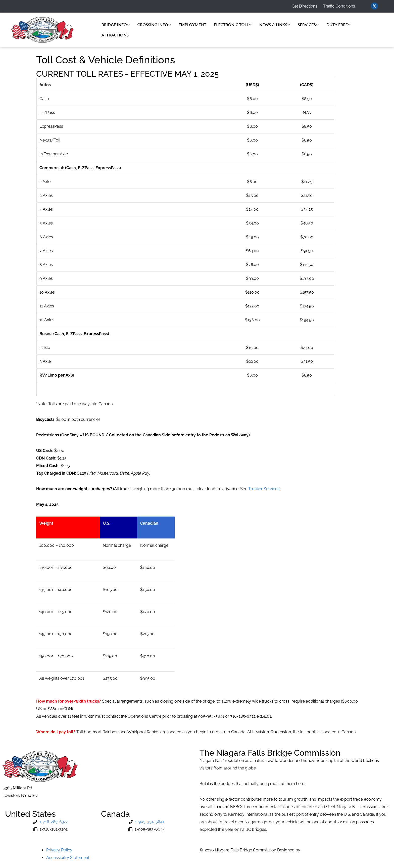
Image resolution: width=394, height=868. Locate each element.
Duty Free (339, 25)
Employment (192, 25)
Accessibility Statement (68, 858)
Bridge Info (116, 25)
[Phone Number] (51, 822)
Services (308, 25)
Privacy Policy (59, 850)
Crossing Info (154, 25)
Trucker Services (264, 489)
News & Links (275, 25)
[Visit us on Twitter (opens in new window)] (374, 6)
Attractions (115, 35)
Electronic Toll (233, 25)
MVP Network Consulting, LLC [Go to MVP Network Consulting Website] (329, 850)
